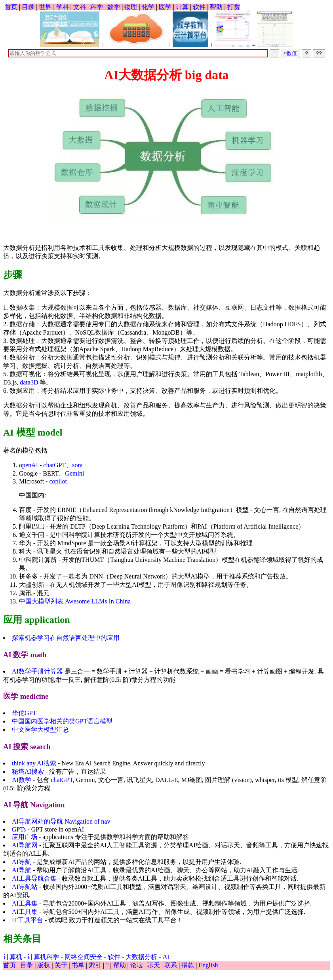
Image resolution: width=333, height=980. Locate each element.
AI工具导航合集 (34, 878)
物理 (131, 7)
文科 (80, 7)
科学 (97, 7)
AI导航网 (25, 845)
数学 (114, 7)
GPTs (19, 829)
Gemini (74, 473)
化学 (148, 7)
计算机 (13, 957)
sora (77, 465)
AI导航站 (25, 887)
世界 (45, 7)
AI (166, 957)
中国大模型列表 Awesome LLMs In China (75, 601)
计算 (182, 7)
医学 (165, 7)
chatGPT (54, 465)
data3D (29, 382)
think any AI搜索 (34, 763)
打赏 (234, 7)
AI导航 (22, 862)
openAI (29, 465)
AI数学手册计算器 (37, 671)
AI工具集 (25, 903)
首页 (11, 7)
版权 (44, 965)
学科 (63, 7)
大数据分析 (141, 957)
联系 (171, 965)
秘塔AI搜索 (28, 772)
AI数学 (22, 780)
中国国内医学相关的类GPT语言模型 (62, 721)
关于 (61, 965)
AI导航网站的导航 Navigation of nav (61, 821)
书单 (78, 965)
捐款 (188, 965)
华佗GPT (24, 713)
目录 (28, 7)
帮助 (216, 7)
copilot (58, 481)
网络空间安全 (84, 957)
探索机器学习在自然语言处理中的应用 (66, 638)
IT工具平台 (28, 920)
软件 (199, 7)
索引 (95, 965)
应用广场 (25, 837)
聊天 (154, 965)
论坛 (137, 965)
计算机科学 (43, 957)
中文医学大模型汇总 (40, 730)
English (208, 965)
